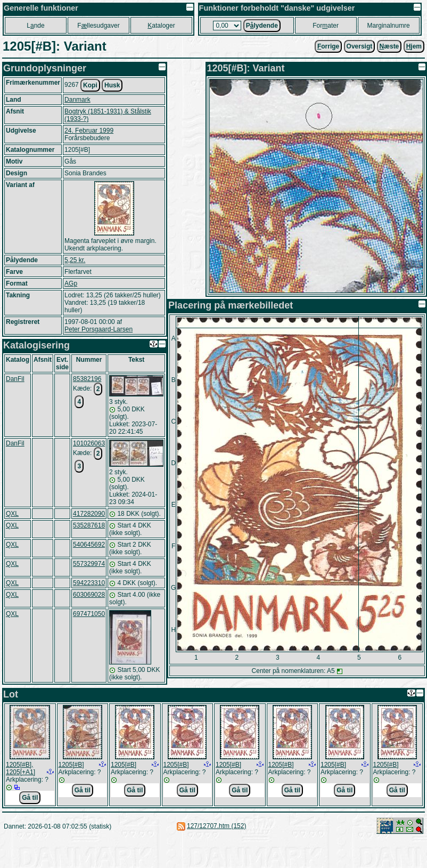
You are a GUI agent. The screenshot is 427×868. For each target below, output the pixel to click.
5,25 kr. (75, 260)
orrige (328, 46)
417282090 (89, 514)
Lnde (35, 26)
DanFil (15, 379)
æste (389, 46)
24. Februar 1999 (89, 131)
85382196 (87, 379)
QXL (12, 514)
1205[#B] (71, 765)
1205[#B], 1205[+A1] (20, 768)
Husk (112, 85)
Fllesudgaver (98, 26)
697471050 (89, 614)
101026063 (89, 443)
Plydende (262, 26)
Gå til (30, 798)
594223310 (89, 583)
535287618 (89, 525)
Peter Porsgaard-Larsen (98, 329)
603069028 (89, 595)
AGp (71, 283)
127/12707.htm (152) (216, 826)
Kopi (90, 85)
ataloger (161, 26)
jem (414, 46)
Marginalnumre (389, 26)
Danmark (77, 100)
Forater (326, 26)
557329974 (89, 564)
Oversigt (360, 46)
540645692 (89, 545)
